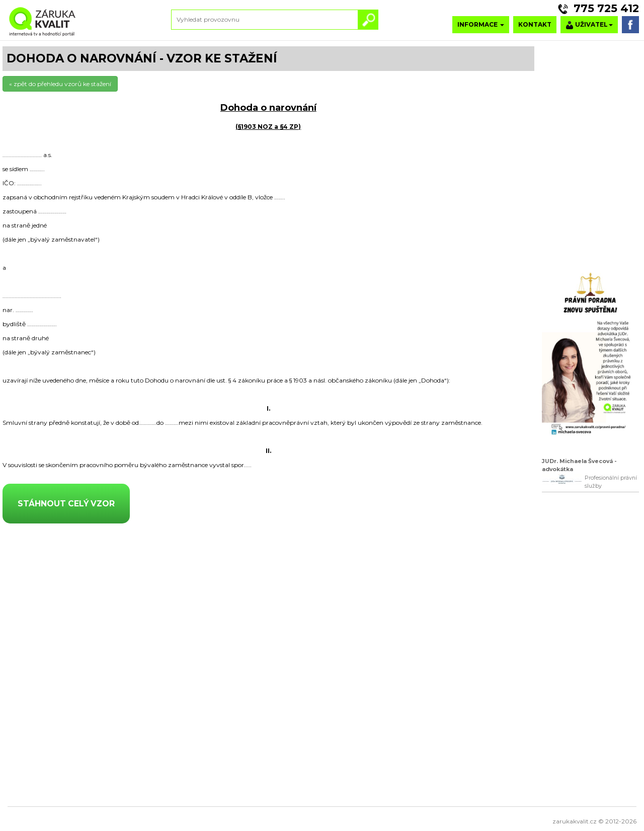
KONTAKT (535, 24)
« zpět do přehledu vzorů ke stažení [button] (60, 84)
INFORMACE (481, 24)
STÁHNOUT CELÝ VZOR (66, 504)
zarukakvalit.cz (575, 821)
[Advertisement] (590, 653)
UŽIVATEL (589, 25)
